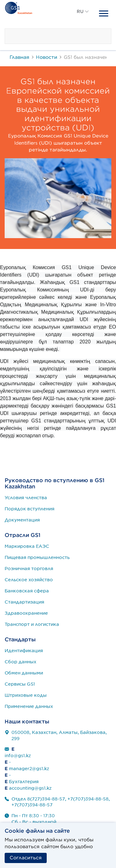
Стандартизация (24, 602)
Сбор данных (21, 662)
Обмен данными (24, 673)
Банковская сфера (27, 591)
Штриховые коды (26, 695)
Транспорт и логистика (32, 624)
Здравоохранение (26, 613)
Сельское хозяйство (29, 580)
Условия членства (26, 498)
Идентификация (24, 651)
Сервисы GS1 (20, 684)
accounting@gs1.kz (30, 788)
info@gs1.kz (18, 756)
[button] (83, 18)
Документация (22, 520)
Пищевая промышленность (37, 557)
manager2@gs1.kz (29, 769)
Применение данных (29, 706)
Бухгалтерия (24, 782)
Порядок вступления (30, 509)
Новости (47, 57)
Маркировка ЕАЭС (27, 546)
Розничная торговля (29, 569)
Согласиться (26, 858)
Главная (19, 57)
